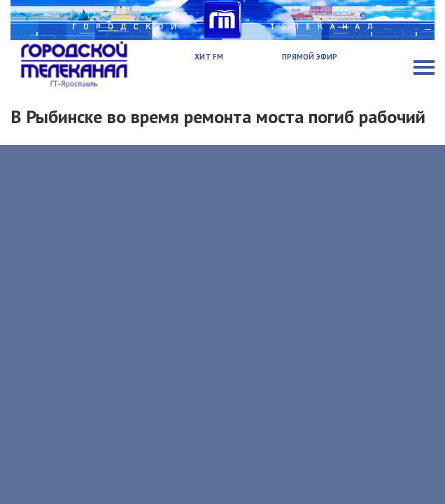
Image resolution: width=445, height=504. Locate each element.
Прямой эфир (310, 57)
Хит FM (209, 57)
